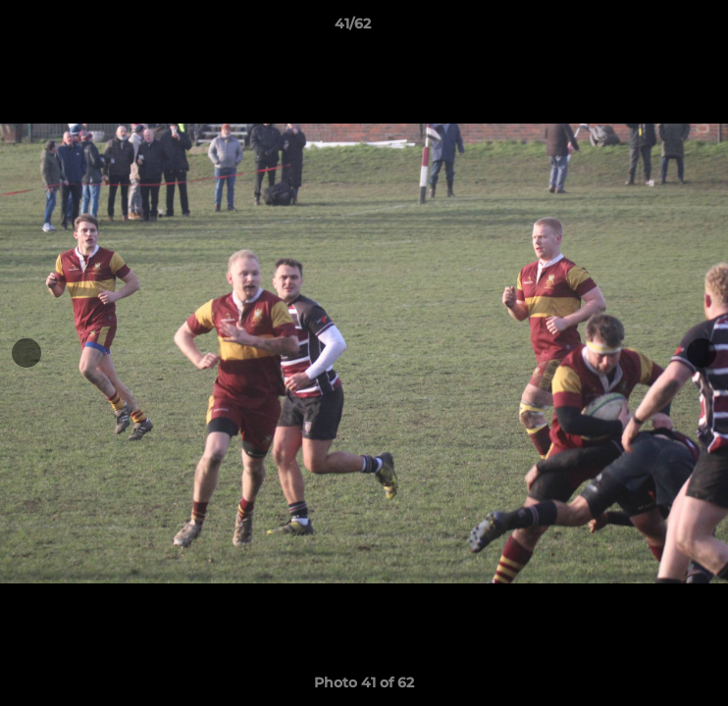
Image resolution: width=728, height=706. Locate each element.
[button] (657, 28)
